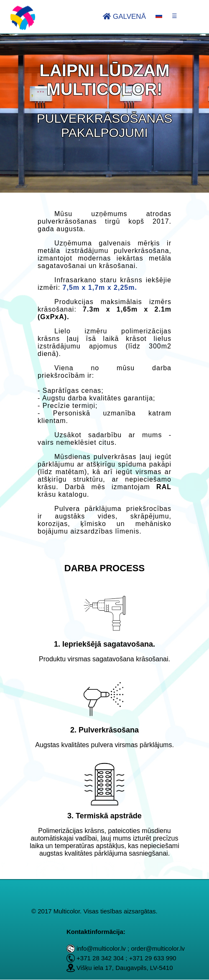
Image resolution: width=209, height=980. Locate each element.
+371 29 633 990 (153, 958)
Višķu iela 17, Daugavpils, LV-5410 (125, 968)
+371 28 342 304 (100, 958)
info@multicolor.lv (101, 948)
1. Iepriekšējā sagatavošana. (104, 644)
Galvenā (124, 17)
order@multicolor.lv (158, 948)
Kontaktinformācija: (96, 932)
